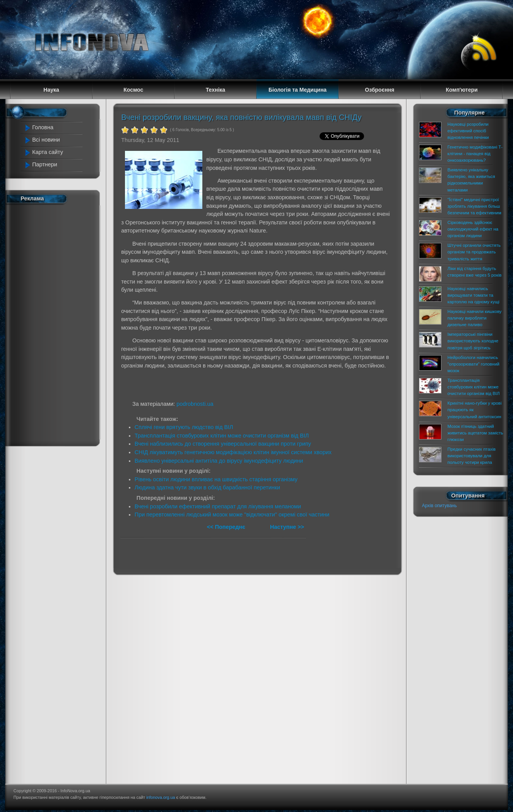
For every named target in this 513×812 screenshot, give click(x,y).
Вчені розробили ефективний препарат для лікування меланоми (218, 506)
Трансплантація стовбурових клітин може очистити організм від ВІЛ (222, 436)
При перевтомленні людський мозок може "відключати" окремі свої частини (232, 515)
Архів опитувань (439, 506)
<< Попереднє (227, 527)
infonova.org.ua (161, 797)
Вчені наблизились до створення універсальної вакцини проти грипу (223, 444)
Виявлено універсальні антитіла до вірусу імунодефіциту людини (219, 461)
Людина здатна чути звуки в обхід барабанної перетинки (207, 487)
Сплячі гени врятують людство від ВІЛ (184, 427)
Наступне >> (287, 527)
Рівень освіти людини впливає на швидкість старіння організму (216, 479)
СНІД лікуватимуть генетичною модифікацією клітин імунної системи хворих (233, 452)
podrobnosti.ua (195, 404)
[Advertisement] (56, 323)
